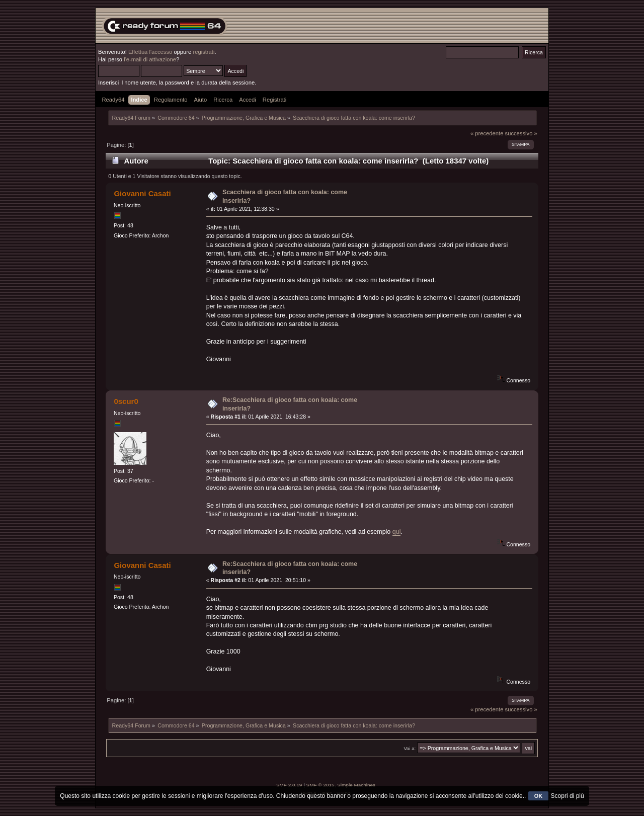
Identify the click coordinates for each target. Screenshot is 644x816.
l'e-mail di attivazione (150, 59)
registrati (204, 52)
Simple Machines (356, 785)
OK (539, 796)
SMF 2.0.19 (289, 785)
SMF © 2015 (320, 785)
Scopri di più (568, 796)
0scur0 (126, 401)
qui (397, 532)
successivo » (521, 133)
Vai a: (410, 748)
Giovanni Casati (142, 193)
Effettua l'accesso (150, 52)
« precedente (487, 133)
